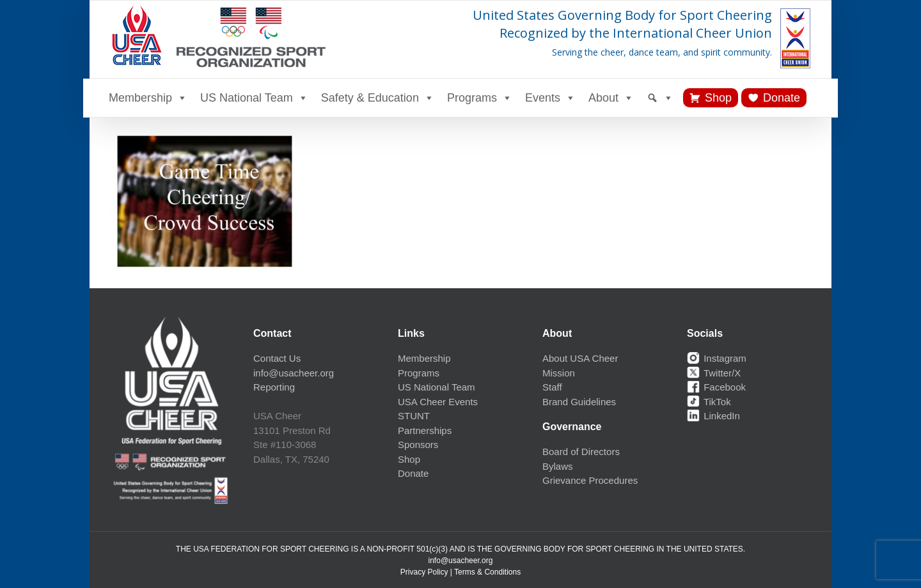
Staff (552, 387)
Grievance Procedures (590, 480)
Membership (148, 98)
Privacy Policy (424, 572)
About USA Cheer (580, 358)
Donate (782, 98)
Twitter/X (714, 373)
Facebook (716, 387)
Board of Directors (581, 452)
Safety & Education (378, 98)
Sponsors (418, 445)
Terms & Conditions (487, 572)
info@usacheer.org (294, 373)
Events (550, 98)
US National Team (254, 98)
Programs (480, 98)
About (611, 98)
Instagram (717, 358)
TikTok (709, 402)
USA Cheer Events (438, 402)
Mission (559, 373)
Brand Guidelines (579, 402)
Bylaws (558, 466)
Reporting (274, 387)
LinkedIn (713, 416)
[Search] (660, 98)
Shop (718, 98)
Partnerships (425, 430)
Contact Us (277, 358)
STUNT (414, 416)
